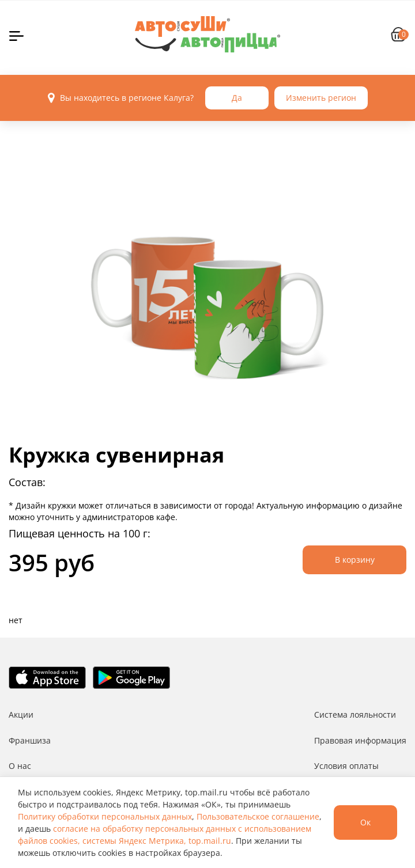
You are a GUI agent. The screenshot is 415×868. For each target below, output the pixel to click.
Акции (21, 715)
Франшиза (30, 740)
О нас (20, 766)
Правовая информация (360, 740)
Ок (365, 822)
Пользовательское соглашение (258, 816)
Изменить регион (321, 98)
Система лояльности (355, 715)
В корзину (355, 560)
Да (237, 98)
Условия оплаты (346, 766)
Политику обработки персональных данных (105, 816)
